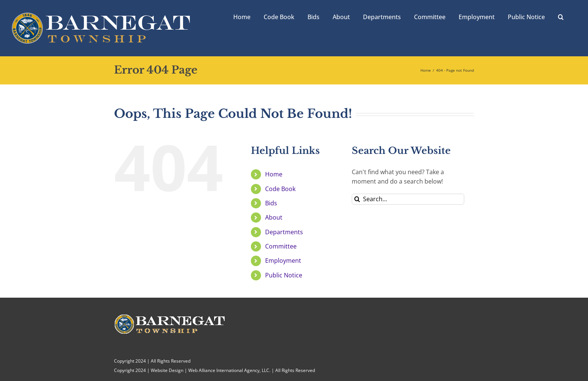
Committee (281, 246)
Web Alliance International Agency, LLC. (229, 370)
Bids (271, 203)
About (274, 217)
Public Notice (284, 275)
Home (274, 174)
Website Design (167, 370)
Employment (283, 261)
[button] (561, 16)
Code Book (280, 189)
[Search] (357, 199)
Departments (284, 232)
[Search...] (408, 199)
